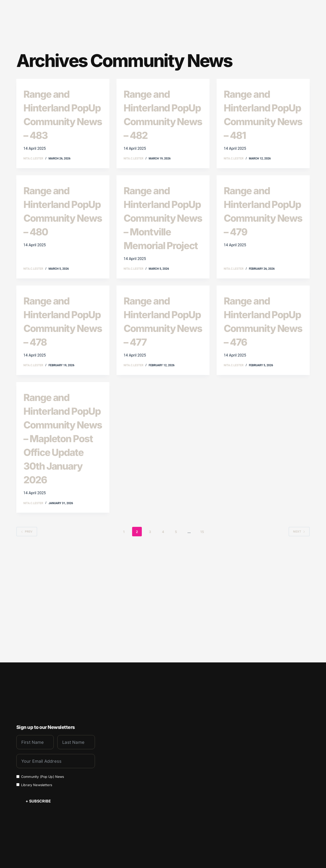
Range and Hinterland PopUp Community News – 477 (160, 382)
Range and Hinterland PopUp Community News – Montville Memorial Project (160, 251)
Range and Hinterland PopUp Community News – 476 (260, 382)
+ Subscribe (38, 797)
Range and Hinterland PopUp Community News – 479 (260, 230)
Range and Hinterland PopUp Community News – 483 (60, 120)
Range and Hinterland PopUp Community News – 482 (160, 120)
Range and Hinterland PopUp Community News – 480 (60, 230)
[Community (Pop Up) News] (18, 772)
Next (299, 641)
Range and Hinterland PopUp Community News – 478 (60, 382)
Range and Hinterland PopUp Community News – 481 (260, 120)
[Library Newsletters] (18, 780)
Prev (27, 641)
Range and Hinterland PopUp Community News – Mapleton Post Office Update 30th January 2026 (62, 526)
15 (202, 641)
